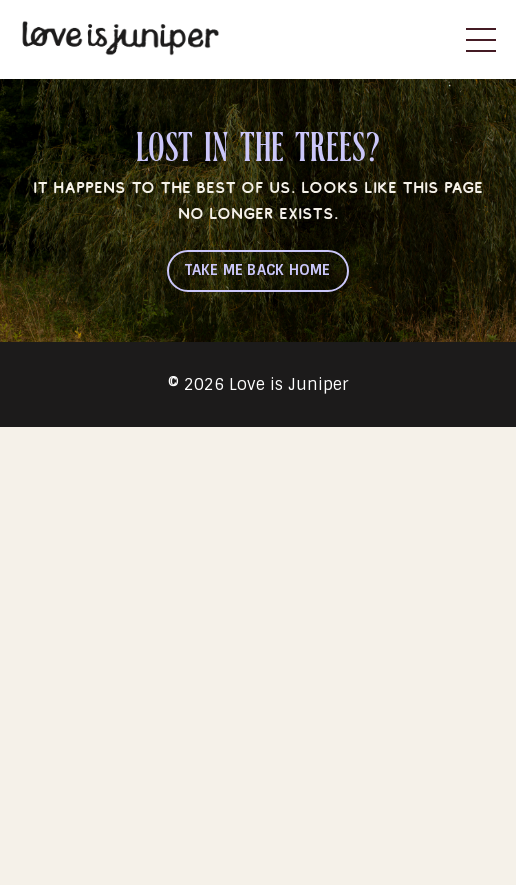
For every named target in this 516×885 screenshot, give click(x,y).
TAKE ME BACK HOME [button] (257, 270)
